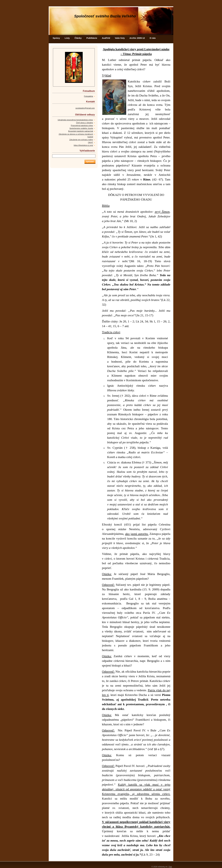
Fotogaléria (88, 96)
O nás (153, 38)
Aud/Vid (106, 38)
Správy (56, 38)
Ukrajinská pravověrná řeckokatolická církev (75, 120)
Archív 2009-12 (137, 38)
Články (78, 38)
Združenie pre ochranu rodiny (81, 140)
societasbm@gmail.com (85, 108)
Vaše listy (120, 38)
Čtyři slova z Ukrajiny (85, 123)
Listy (67, 38)
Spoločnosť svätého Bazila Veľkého (105, 16)
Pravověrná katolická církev (82, 126)
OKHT (90, 142)
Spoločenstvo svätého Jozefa (81, 128)
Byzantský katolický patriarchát (81, 131)
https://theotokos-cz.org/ (83, 145)
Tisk (170, 867)
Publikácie (92, 38)
